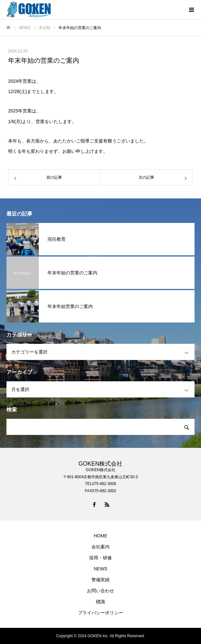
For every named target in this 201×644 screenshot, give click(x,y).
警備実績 (100, 580)
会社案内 (100, 547)
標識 (100, 602)
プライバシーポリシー (100, 613)
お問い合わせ (100, 591)
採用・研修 (100, 558)
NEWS (100, 569)
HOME (100, 536)
